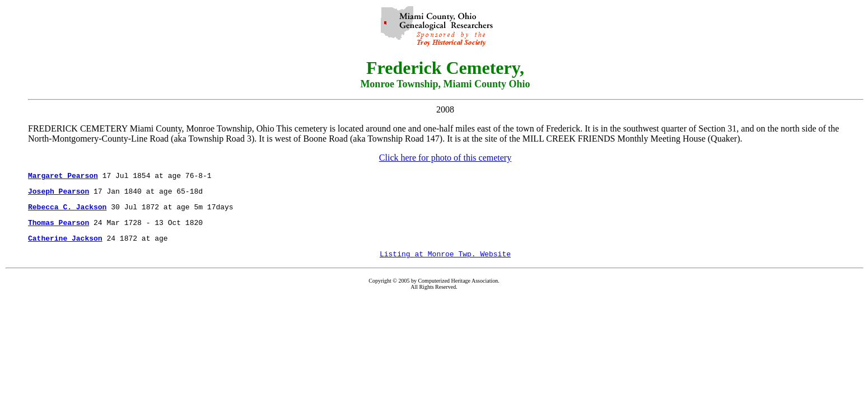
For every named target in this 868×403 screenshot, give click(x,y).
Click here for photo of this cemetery (445, 158)
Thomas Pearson (59, 229)
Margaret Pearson (63, 177)
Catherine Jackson (65, 246)
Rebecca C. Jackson (67, 212)
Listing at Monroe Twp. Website (445, 264)
